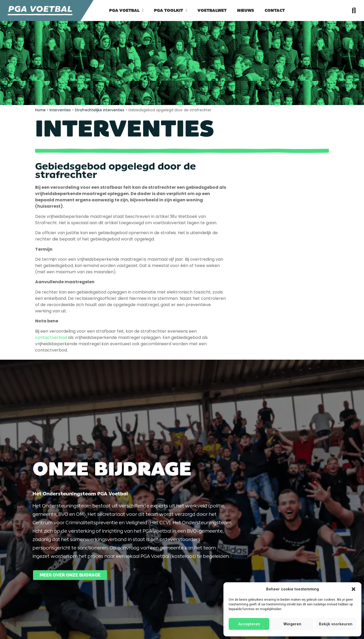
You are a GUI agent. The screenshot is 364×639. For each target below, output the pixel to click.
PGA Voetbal (126, 11)
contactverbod (51, 337)
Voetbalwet (212, 11)
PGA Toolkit (170, 11)
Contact (275, 11)
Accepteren (249, 624)
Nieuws (246, 11)
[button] (354, 589)
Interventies (60, 110)
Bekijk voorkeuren (336, 624)
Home (40, 110)
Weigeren (292, 624)
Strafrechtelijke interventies (100, 110)
